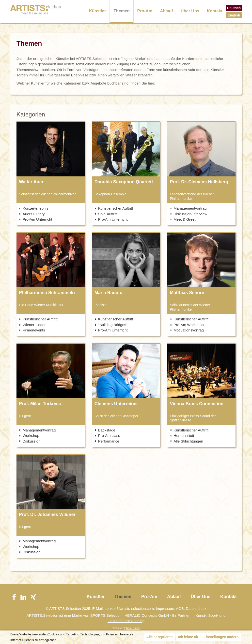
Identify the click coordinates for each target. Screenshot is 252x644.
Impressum (165, 608)
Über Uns (190, 11)
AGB (180, 608)
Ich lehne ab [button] (188, 637)
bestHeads (133, 628)
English (234, 15)
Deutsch (234, 8)
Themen (121, 11)
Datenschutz (196, 608)
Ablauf (166, 11)
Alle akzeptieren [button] (160, 637)
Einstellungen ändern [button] (221, 637)
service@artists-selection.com (129, 608)
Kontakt (214, 11)
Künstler (97, 11)
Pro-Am (145, 11)
